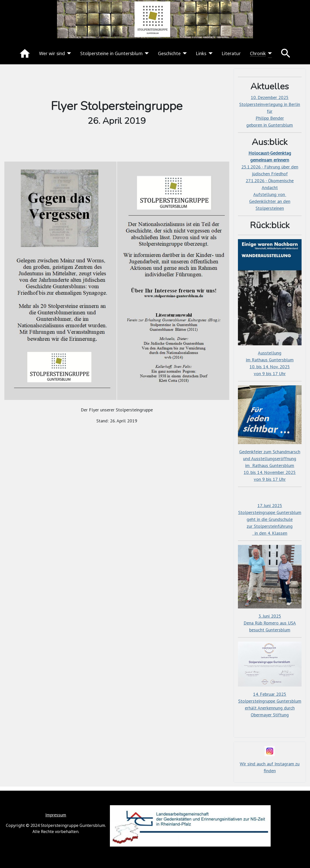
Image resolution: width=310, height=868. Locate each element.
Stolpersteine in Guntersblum (111, 53)
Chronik (258, 53)
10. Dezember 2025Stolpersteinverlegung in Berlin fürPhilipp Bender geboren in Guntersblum (270, 111)
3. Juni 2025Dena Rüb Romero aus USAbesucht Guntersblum (270, 623)
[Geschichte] (184, 53)
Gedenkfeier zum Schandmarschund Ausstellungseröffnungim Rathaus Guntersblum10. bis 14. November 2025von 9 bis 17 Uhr (270, 465)
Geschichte (169, 53)
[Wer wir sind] (68, 53)
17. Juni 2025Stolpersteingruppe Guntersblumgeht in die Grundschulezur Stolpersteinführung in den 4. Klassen (270, 519)
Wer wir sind (52, 53)
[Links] (209, 53)
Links (201, 53)
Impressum (56, 815)
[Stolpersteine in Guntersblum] (146, 53)
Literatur (231, 53)
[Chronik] (269, 53)
